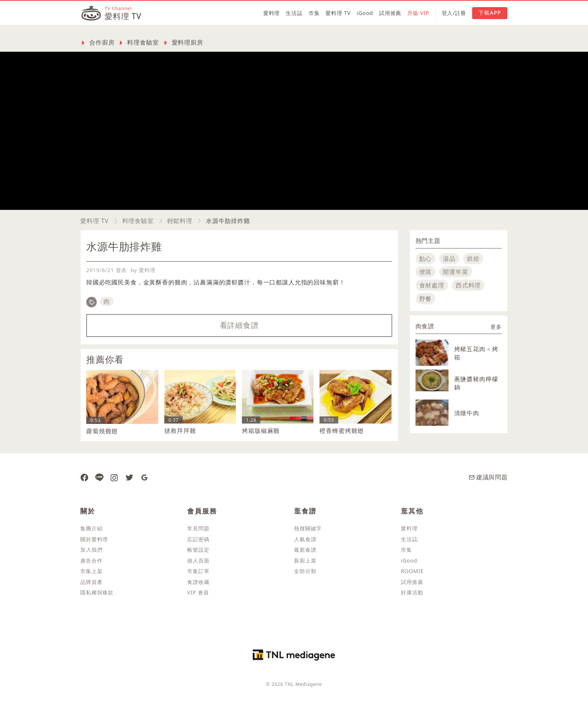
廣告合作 (91, 561)
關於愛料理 (94, 539)
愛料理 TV (338, 13)
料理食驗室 (138, 221)
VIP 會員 (198, 592)
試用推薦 (390, 13)
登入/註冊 (454, 13)
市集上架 (91, 571)
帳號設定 (198, 550)
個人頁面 (198, 561)
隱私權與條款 (97, 592)
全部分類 (305, 571)
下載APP (490, 13)
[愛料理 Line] (99, 477)
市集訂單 (198, 571)
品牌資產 (91, 582)
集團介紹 (91, 528)
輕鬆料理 (180, 221)
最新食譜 (305, 550)
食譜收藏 (198, 582)
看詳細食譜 (239, 325)
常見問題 (198, 528)
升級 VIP (418, 13)
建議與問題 (488, 477)
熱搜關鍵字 (308, 528)
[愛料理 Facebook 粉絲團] (84, 477)
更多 (496, 327)
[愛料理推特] (129, 477)
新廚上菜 (305, 561)
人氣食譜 (305, 539)
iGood (365, 13)
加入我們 (91, 550)
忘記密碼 (198, 539)
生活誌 (294, 13)
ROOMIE (412, 571)
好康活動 (412, 592)
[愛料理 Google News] (144, 477)
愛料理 (272, 13)
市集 (314, 13)
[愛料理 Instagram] (114, 477)
